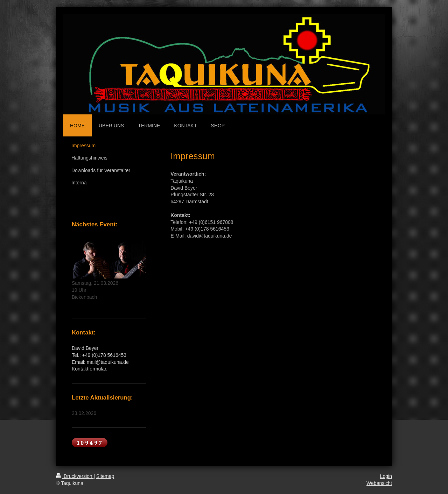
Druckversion (75, 476)
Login (386, 476)
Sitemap (105, 476)
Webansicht (379, 483)
